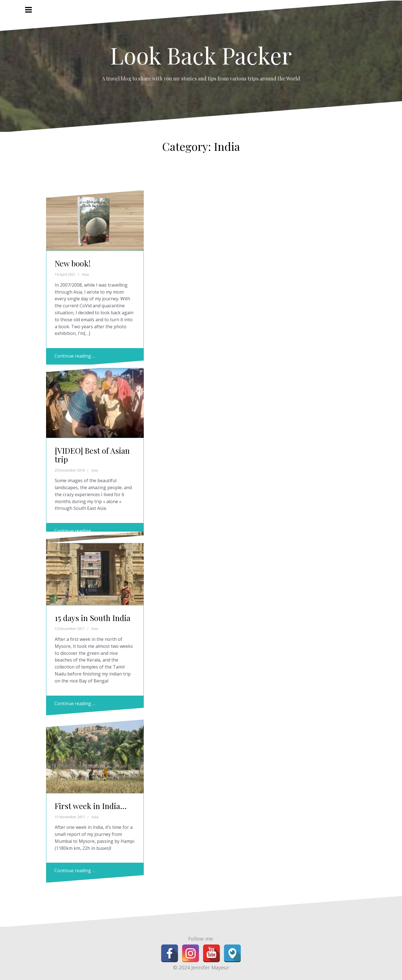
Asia (85, 274)
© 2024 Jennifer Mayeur (201, 967)
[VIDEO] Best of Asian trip (92, 455)
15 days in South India (93, 618)
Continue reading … (75, 356)
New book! (73, 263)
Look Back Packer (201, 55)
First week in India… (91, 806)
